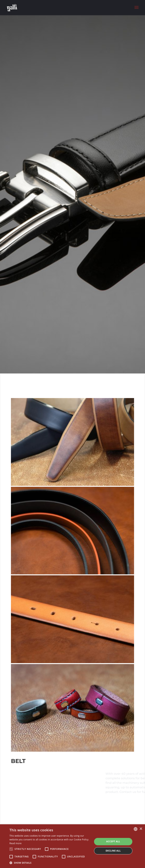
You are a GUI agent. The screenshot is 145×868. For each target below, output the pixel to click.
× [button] (141, 829)
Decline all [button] (113, 851)
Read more (15, 843)
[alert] (72, 846)
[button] (50, 863)
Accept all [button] (113, 841)
